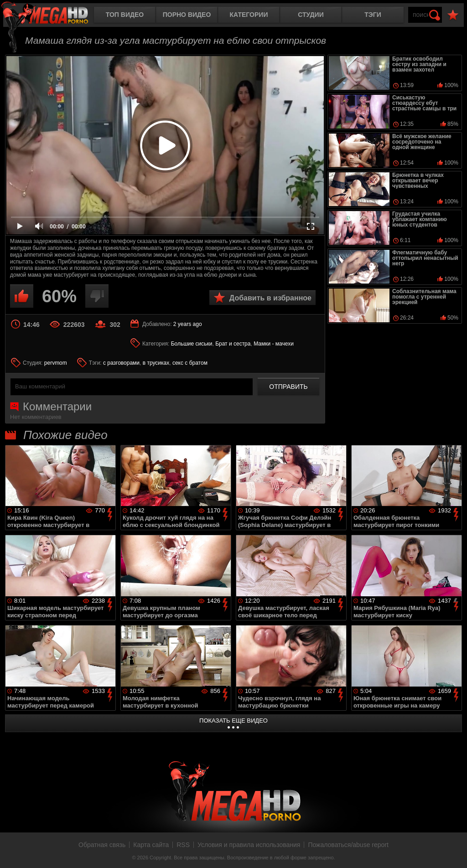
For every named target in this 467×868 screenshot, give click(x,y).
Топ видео (125, 15)
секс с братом (190, 363)
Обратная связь (102, 845)
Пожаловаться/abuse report (348, 845)
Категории (249, 15)
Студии (311, 15)
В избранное (453, 15)
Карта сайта (151, 845)
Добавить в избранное (270, 298)
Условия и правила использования (249, 845)
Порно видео (187, 15)
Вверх (453, 851)
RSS (183, 845)
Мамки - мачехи (274, 344)
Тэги (373, 15)
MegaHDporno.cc (52, 16)
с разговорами (121, 363)
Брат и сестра (233, 344)
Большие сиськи (192, 344)
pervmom (56, 363)
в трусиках (156, 363)
